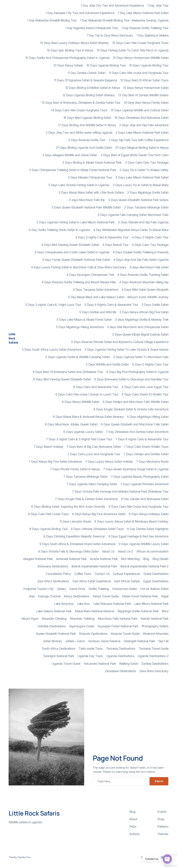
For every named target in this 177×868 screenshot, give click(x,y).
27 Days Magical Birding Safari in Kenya (142, 148)
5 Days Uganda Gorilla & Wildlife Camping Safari (78, 357)
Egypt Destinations (156, 581)
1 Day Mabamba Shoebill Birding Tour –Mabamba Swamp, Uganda (124, 20)
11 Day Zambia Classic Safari (86, 73)
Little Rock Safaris (13, 338)
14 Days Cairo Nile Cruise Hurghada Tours (79, 110)
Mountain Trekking (82, 619)
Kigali (165, 596)
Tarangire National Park (59, 656)
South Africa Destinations (59, 649)
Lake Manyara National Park (112, 604)
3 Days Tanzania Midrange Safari (146, 207)
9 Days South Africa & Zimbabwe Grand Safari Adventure (77, 544)
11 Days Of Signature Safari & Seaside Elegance (85, 80)
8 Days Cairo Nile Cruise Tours (48, 514)
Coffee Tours (83, 574)
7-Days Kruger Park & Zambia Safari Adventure (86, 499)
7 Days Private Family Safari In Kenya (75, 469)
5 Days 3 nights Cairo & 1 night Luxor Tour (53, 305)
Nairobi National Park (155, 619)
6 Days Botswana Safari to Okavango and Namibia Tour (131, 379)
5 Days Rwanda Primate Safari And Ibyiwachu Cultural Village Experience (120, 342)
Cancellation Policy (58, 574)
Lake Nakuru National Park (54, 611)
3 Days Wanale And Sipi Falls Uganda (143, 222)
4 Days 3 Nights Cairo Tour (150, 237)
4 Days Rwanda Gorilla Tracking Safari (143, 275)
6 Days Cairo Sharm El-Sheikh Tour (145, 394)
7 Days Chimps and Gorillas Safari (146, 454)
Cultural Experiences (127, 574)
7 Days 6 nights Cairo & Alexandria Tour (142, 439)
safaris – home (75, 641)
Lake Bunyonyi (64, 604)
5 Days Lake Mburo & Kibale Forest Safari (84, 320)
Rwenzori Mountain (156, 634)
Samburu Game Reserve (104, 641)
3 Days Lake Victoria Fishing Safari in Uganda (79, 185)
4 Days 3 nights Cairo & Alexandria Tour (102, 237)
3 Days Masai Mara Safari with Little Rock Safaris (91, 192)
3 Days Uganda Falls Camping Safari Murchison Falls (133, 215)
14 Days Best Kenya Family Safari (146, 103)
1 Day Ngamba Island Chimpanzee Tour (92, 28)
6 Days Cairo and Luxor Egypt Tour (145, 387)
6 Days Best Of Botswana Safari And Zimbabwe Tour (68, 372)
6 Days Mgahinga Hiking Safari (148, 417)
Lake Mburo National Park (151, 604)
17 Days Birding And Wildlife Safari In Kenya (87, 125)
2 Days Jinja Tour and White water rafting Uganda (79, 133)
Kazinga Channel (49, 596)
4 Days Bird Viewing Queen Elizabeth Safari (70, 245)
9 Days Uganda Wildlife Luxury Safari (144, 544)
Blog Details (160, 559)
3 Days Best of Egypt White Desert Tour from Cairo (134, 155)
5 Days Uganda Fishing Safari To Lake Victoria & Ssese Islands (127, 350)
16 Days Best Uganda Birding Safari (87, 118)
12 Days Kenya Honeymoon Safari (146, 88)
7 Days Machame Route (152, 462)
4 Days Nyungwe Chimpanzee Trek (90, 275)
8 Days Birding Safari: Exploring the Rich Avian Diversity (68, 507)
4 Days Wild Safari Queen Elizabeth (145, 290)
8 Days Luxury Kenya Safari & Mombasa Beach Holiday (131, 521)
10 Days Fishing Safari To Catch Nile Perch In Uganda (132, 50)
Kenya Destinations (77, 596)
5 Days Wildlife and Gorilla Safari (107, 364)
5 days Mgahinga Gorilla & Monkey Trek (142, 320)
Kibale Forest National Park (140, 596)
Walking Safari (129, 664)
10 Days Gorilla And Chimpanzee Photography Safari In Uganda (67, 58)
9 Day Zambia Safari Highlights (148, 529)
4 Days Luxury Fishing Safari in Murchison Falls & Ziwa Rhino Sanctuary (79, 267)
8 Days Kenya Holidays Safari (149, 514)
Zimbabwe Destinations (120, 671)
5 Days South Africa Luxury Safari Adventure (52, 350)
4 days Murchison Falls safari (149, 267)
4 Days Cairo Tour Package (150, 245)
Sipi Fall (163, 641)
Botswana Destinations (53, 566)
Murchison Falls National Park (118, 619)
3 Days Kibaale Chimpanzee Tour (90, 177)
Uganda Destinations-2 (153, 656)
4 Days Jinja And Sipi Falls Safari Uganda (141, 260)
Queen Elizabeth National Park (56, 634)
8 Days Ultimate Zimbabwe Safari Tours (97, 529)
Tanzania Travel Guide (154, 649)
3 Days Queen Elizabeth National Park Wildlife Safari (86, 207)
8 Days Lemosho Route (76, 521)
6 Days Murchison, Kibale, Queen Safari (71, 424)
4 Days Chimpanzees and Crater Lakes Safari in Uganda (72, 252)
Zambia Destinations (155, 664)
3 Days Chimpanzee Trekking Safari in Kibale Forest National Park (72, 170)
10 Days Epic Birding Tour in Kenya (70, 50)
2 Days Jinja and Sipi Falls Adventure (144, 125)
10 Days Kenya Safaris (68, 65)
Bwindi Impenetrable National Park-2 (144, 566)
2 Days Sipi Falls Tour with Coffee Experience (139, 140)
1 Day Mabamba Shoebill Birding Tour (52, 20)
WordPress (163, 857)
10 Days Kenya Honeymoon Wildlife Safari (141, 58)
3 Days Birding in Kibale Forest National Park (92, 163)
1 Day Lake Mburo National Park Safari (143, 13)
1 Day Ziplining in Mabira (152, 35)
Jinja (32, 596)
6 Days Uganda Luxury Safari (83, 432)
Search (159, 781)
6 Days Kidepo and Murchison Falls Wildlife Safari (136, 402)
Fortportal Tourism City (38, 589)
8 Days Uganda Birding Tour (48, 529)
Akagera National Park (38, 559)
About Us (108, 551)
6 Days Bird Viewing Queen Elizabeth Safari (62, 379)
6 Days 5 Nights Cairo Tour (150, 364)
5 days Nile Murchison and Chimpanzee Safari (138, 327)
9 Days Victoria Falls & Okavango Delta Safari (68, 551)
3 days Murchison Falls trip (87, 200)
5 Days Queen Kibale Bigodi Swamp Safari (140, 334)
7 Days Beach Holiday (48, 447)
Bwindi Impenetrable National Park (94, 566)
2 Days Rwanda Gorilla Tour (87, 140)
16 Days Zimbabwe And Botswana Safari (141, 118)
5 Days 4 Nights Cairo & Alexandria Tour (111, 305)
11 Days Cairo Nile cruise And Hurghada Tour (139, 73)
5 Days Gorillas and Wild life (98, 312)
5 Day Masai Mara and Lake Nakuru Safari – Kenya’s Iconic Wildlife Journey (118, 297)
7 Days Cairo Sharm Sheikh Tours (146, 447)
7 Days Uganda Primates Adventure (144, 484)
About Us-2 (125, 551)
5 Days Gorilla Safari (155, 305)
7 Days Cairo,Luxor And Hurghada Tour (94, 454)
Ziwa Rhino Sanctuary (154, 671)
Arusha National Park (104, 559)
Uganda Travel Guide (66, 664)
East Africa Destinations (53, 581)
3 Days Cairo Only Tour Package (147, 163)
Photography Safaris (155, 626)
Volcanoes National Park (100, 664)
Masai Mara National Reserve (95, 611)
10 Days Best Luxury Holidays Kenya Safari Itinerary (74, 43)
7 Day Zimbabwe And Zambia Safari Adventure (137, 432)
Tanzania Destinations (121, 649)
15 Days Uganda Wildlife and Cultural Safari (140, 110)
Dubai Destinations (156, 574)
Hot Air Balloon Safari (154, 589)
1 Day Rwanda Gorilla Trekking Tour (145, 28)
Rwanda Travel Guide (125, 634)
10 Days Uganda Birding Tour (106, 65)
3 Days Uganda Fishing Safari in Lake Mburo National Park (75, 222)
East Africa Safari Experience (92, 581)
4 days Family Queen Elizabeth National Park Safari (76, 260)
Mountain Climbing (54, 619)
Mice (165, 611)
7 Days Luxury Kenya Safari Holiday (109, 462)
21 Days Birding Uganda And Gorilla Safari (84, 148)
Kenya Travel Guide (106, 596)
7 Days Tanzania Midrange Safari (86, 477)
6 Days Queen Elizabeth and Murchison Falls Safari (135, 424)
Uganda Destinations (120, 656)
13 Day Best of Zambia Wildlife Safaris (143, 95)
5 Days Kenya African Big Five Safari (144, 312)
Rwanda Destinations (93, 634)
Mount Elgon (30, 619)
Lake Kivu (83, 604)
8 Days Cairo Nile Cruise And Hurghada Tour (138, 507)
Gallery (62, 589)
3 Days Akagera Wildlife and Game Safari (70, 155)
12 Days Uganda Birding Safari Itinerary (89, 95)
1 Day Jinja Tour (158, 5)
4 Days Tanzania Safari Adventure (96, 290)
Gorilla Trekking (99, 589)
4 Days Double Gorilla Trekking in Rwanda (141, 252)
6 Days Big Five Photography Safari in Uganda (137, 372)
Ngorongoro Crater (82, 626)
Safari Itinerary (53, 641)
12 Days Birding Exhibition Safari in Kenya (93, 88)
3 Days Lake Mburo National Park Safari (142, 177)
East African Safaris (127, 581)
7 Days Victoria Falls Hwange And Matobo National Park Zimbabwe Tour (120, 491)
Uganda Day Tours (90, 656)
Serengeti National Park (139, 641)
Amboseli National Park (71, 559)
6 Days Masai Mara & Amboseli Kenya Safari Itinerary (88, 417)
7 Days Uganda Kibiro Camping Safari (92, 484)
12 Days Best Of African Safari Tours (144, 80)
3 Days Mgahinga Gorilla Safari (148, 192)
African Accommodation (152, 551)
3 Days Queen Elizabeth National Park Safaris (138, 200)
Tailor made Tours (91, 649)
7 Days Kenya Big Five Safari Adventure (55, 462)
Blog (146, 559)
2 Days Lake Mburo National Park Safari (142, 133)
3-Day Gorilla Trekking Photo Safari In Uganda (59, 230)
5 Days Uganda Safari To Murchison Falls (141, 357)
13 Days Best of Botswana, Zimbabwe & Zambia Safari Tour (81, 103)
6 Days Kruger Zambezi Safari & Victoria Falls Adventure (131, 409)
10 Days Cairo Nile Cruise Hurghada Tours (140, 43)
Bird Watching (130, 559)
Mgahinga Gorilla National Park (138, 611)
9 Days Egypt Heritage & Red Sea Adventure (138, 536)
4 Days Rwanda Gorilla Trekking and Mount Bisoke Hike (79, 282)
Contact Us (102, 574)
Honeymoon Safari (125, 589)
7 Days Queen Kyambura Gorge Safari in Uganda (136, 469)
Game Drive (77, 589)
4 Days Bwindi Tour (115, 245)
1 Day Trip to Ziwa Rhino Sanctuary (110, 35)
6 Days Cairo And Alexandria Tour (96, 387)
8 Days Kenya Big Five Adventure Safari (99, 514)
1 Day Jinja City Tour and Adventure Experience (112, 5)
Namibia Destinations (52, 626)
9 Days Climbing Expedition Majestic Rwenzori (74, 536)
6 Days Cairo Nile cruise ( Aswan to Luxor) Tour (87, 394)
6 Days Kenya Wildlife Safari (81, 402)
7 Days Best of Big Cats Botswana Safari (94, 447)
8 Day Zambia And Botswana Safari (145, 499)
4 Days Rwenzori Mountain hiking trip (144, 282)
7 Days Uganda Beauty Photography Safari (140, 477)
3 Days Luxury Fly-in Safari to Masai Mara (141, 185)
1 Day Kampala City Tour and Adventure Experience (80, 13)
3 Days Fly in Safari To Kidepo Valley (144, 170)
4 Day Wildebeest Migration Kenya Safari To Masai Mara (131, 230)
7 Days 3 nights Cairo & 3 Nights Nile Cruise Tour (79, 439)
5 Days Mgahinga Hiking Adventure (80, 327)
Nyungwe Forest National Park (118, 626)
